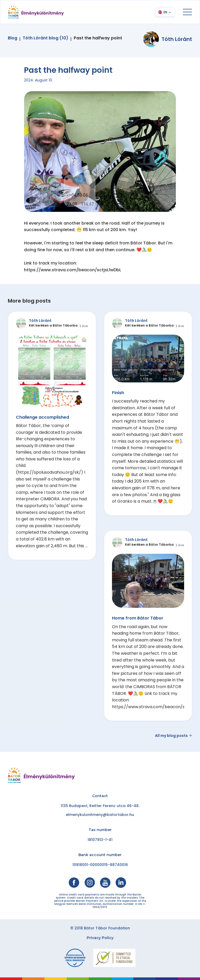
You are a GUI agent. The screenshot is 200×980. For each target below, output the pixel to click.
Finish (118, 393)
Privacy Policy (100, 938)
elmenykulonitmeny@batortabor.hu (100, 815)
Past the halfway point (98, 38)
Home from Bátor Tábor (138, 618)
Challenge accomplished (42, 417)
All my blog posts (174, 736)
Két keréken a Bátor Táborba (53, 325)
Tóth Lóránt (177, 39)
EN (165, 12)
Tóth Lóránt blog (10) (45, 38)
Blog (12, 38)
